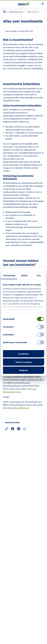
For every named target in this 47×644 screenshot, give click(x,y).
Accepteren (23, 354)
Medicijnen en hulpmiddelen (17, 12)
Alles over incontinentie (34, 12)
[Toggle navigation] (5, 4)
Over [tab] (39, 275)
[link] (43, 4)
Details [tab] (24, 275)
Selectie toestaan (24, 362)
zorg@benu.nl (23, 408)
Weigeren (23, 370)
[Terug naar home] (5, 11)
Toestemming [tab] (9, 275)
